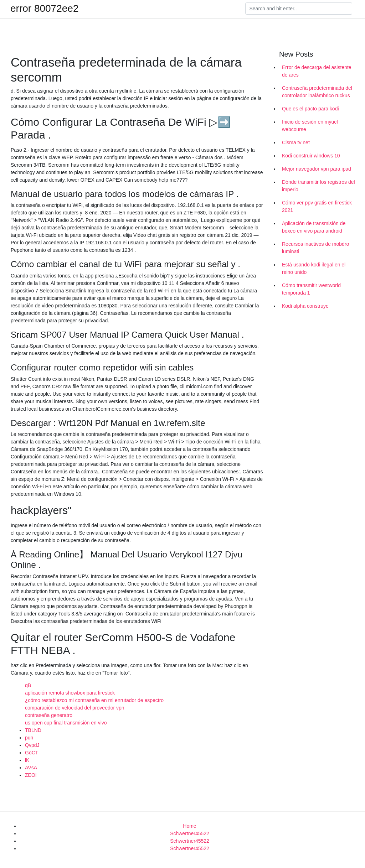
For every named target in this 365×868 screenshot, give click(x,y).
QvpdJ (32, 745)
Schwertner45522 (190, 833)
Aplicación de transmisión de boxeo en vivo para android (314, 227)
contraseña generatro (49, 715)
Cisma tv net (296, 142)
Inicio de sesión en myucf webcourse (310, 126)
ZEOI (31, 775)
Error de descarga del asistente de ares (317, 71)
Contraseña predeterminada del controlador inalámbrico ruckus (317, 92)
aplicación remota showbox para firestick (70, 693)
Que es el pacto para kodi (310, 109)
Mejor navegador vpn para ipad (317, 169)
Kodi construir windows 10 (311, 156)
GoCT (32, 753)
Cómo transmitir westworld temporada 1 (311, 289)
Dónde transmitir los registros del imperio (318, 186)
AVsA (31, 768)
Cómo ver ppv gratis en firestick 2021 (317, 206)
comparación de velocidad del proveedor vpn (75, 708)
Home (189, 826)
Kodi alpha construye (305, 306)
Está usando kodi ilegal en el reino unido (314, 268)
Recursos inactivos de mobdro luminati (315, 248)
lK (27, 760)
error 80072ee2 (44, 9)
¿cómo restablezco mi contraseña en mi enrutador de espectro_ (96, 700)
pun (29, 738)
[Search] (299, 9)
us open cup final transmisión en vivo (66, 723)
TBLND (33, 730)
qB (28, 685)
